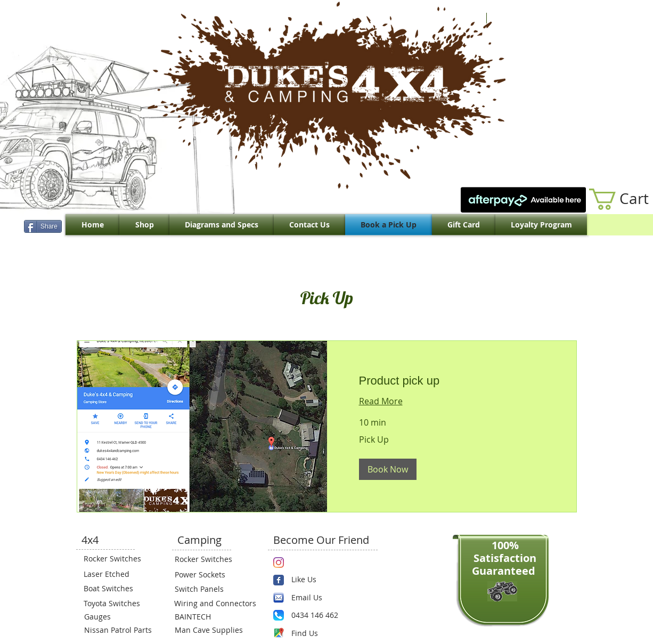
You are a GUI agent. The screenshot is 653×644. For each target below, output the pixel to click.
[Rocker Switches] (116, 559)
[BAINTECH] (207, 617)
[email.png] (279, 598)
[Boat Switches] (116, 589)
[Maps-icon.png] (279, 633)
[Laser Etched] (116, 574)
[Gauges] (116, 617)
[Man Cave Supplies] (214, 630)
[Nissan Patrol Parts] (117, 630)
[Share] (43, 226)
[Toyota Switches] (116, 604)
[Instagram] (279, 563)
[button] (388, 469)
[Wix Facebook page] (279, 580)
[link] (452, 381)
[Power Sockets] (207, 575)
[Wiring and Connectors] (214, 604)
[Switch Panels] (207, 589)
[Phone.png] (279, 615)
